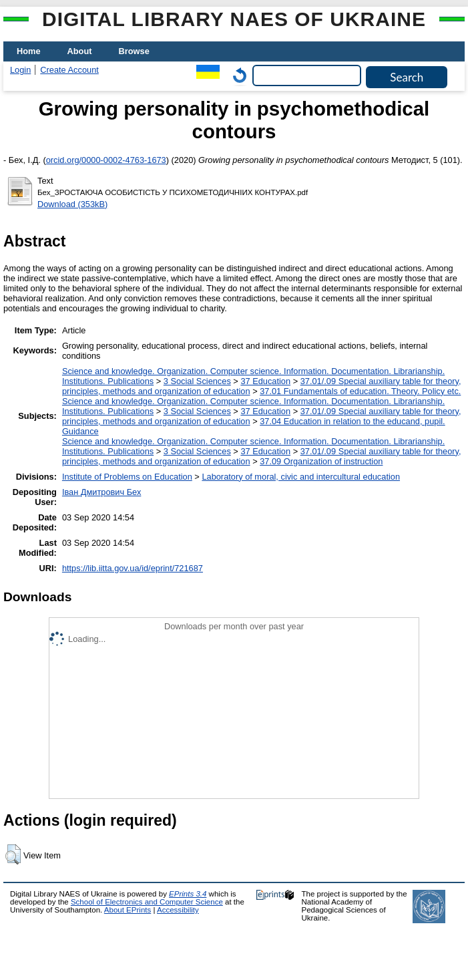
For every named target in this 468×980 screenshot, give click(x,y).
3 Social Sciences (197, 381)
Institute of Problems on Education (127, 477)
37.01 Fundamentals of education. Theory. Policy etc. (360, 391)
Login (20, 70)
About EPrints (128, 910)
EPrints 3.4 (188, 894)
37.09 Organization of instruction (321, 461)
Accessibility (178, 910)
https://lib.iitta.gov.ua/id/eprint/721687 (133, 568)
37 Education (265, 381)
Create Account (69, 70)
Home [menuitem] (29, 51)
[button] (13, 854)
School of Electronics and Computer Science (147, 902)
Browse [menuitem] (134, 51)
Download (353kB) (72, 204)
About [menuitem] (80, 51)
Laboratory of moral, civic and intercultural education (301, 477)
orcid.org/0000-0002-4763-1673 (106, 160)
